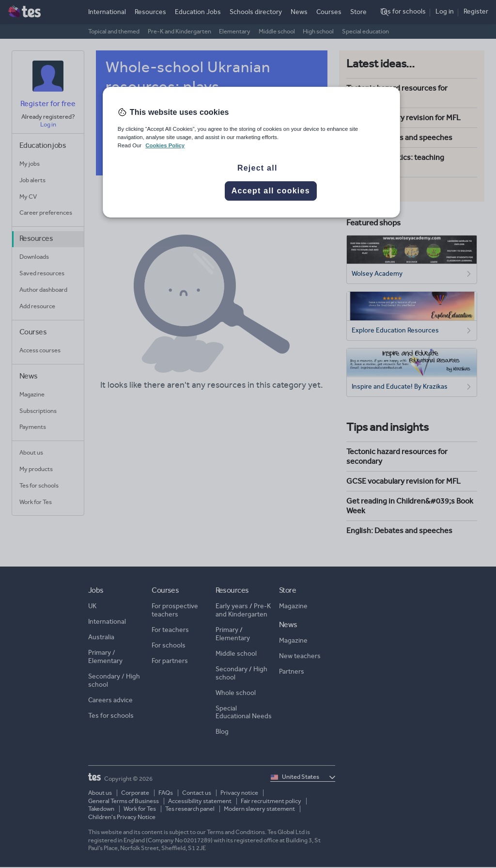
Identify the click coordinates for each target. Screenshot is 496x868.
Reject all (257, 168)
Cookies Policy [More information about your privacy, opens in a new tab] (165, 145)
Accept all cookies (271, 191)
